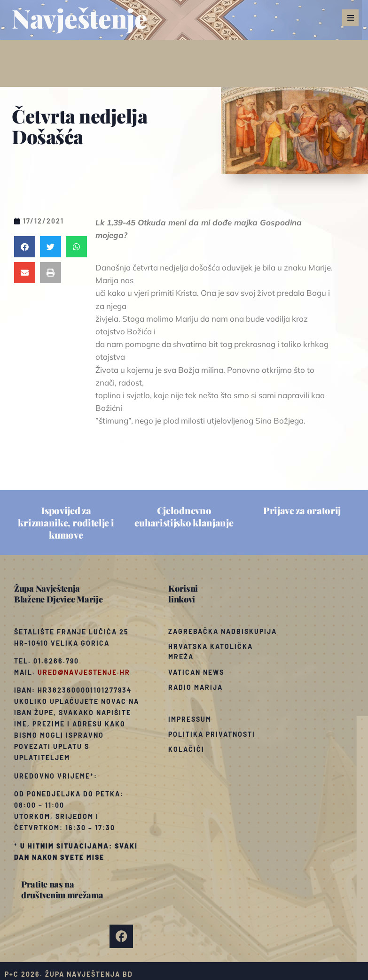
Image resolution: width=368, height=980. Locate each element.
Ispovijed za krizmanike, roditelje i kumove (66, 522)
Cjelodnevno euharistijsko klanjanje (184, 516)
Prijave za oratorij (302, 510)
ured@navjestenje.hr (84, 672)
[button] (350, 18)
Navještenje (80, 18)
